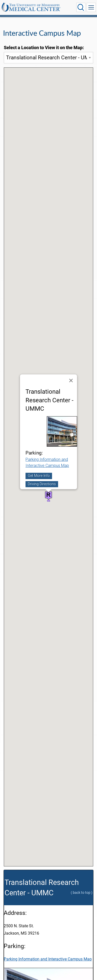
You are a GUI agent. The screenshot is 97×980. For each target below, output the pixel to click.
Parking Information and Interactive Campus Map (48, 959)
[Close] (71, 380)
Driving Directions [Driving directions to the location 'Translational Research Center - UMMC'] (42, 484)
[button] (48, 495)
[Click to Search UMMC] (81, 7)
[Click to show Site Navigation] (91, 7)
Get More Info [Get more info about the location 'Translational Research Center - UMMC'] (39, 476)
